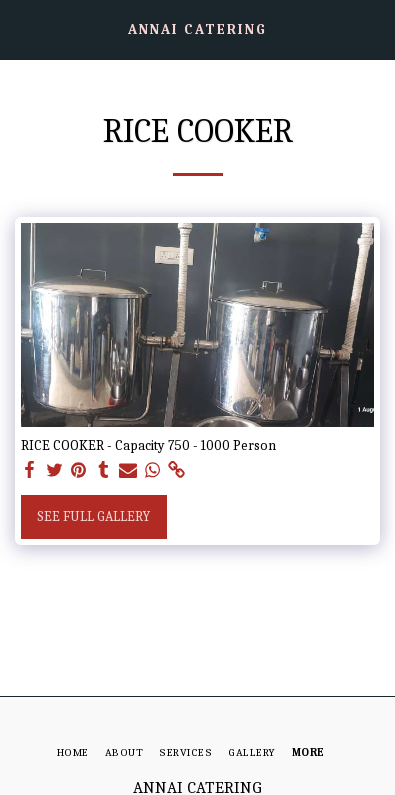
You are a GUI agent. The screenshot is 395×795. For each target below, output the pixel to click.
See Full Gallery (93, 516)
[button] (22, 28)
